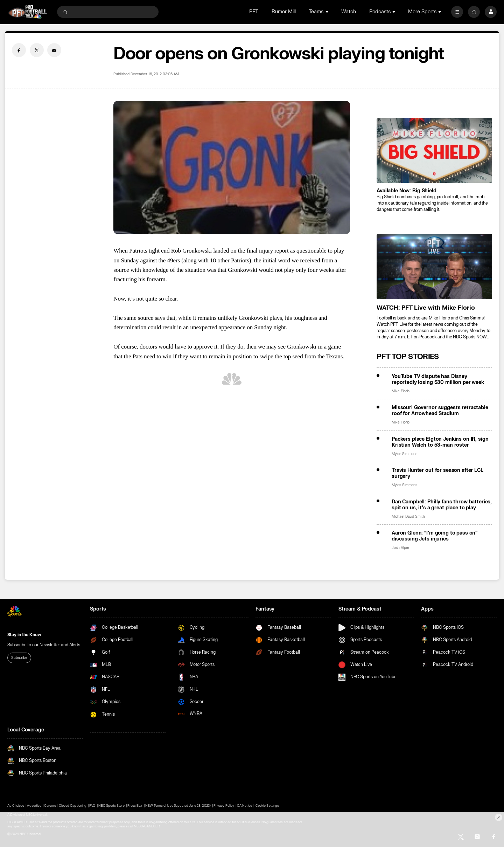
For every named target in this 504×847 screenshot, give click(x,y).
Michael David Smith (408, 517)
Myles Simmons (404, 454)
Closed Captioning (73, 806)
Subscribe (19, 658)
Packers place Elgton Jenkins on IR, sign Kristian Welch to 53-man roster (440, 442)
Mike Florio (401, 391)
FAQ (92, 806)
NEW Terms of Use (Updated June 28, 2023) (178, 806)
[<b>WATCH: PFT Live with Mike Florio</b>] (434, 266)
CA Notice (244, 806)
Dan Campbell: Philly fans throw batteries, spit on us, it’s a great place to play (442, 505)
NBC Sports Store (111, 806)
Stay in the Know (24, 635)
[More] (457, 12)
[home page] (28, 12)
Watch (349, 12)
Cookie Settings (267, 806)
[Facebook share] (19, 50)
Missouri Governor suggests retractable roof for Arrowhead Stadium (440, 411)
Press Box (135, 806)
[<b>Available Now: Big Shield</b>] (434, 150)
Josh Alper (401, 548)
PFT (254, 12)
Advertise (34, 806)
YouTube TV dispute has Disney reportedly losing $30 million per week (438, 379)
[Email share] (54, 50)
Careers (50, 806)
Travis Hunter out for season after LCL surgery (437, 473)
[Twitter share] (37, 50)
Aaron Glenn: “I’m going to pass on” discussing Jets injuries (435, 536)
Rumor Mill (284, 12)
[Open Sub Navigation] (328, 12)
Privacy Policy (224, 806)
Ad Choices (16, 806)
